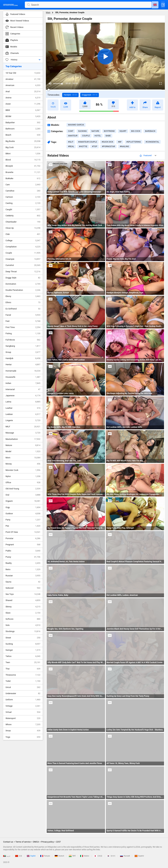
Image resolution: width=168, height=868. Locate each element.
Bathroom (23, 129)
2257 (58, 842)
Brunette (23, 172)
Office (23, 483)
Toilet (23, 681)
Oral (23, 495)
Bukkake (23, 178)
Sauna (23, 582)
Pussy (23, 557)
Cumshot (23, 265)
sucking (82, 131)
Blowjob (23, 166)
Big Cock (23, 147)
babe (108, 136)
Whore (23, 725)
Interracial (23, 389)
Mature (23, 445)
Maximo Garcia (76, 125)
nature (95, 131)
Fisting (23, 334)
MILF (23, 427)
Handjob (23, 358)
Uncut (23, 687)
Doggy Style (23, 278)
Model (23, 451)
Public (23, 551)
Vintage (23, 706)
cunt (71, 131)
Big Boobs (23, 141)
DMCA (36, 842)
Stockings (23, 631)
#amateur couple (88, 142)
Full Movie (23, 340)
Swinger (23, 650)
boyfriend (109, 131)
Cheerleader (23, 222)
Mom (23, 458)
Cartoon (23, 197)
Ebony (23, 296)
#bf (120, 142)
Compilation (23, 247)
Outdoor (23, 514)
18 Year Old (23, 73)
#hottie (83, 146)
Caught (23, 210)
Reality (23, 563)
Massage (23, 433)
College (23, 241)
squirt (123, 131)
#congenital (152, 142)
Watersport (23, 718)
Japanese (23, 396)
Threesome (23, 675)
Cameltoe (23, 191)
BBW (23, 110)
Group (23, 352)
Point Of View (23, 532)
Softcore (23, 619)
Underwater (23, 693)
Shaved (23, 600)
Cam (23, 185)
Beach (23, 135)
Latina (23, 402)
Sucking (23, 644)
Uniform (23, 700)
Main (48, 12)
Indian (23, 383)
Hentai (23, 365)
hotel (98, 136)
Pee (23, 526)
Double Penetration (23, 290)
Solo (23, 625)
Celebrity (23, 216)
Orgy (23, 507)
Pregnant (23, 545)
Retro (23, 569)
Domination (23, 284)
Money (23, 464)
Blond (23, 160)
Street (23, 638)
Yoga (23, 737)
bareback (150, 131)
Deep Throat (23, 272)
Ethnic (23, 302)
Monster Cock (23, 470)
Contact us (8, 842)
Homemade (23, 371)
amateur (73, 136)
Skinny (23, 607)
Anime (23, 98)
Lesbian (23, 414)
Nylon (23, 476)
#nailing (124, 146)
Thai (23, 669)
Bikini (23, 154)
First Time (23, 327)
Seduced (23, 588)
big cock (136, 131)
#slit (71, 142)
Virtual (23, 712)
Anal (23, 92)
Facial (23, 315)
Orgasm (23, 501)
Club (23, 234)
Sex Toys (23, 594)
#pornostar (108, 146)
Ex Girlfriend (23, 309)
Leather (23, 408)
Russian (23, 576)
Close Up (23, 228)
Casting (23, 203)
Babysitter (23, 123)
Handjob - (70, 95)
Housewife (23, 377)
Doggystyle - (90, 95)
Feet (23, 321)
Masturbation (23, 439)
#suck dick (107, 142)
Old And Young (23, 489)
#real (71, 146)
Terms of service (23, 842)
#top (95, 146)
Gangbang (23, 346)
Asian (23, 104)
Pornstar (23, 538)
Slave (23, 613)
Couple (23, 253)
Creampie (23, 259)
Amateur (23, 79)
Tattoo (23, 656)
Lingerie (23, 420)
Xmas (23, 731)
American (23, 85)
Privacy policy (48, 842)
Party (23, 520)
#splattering (134, 142)
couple (86, 136)
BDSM (23, 116)
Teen (23, 662)
